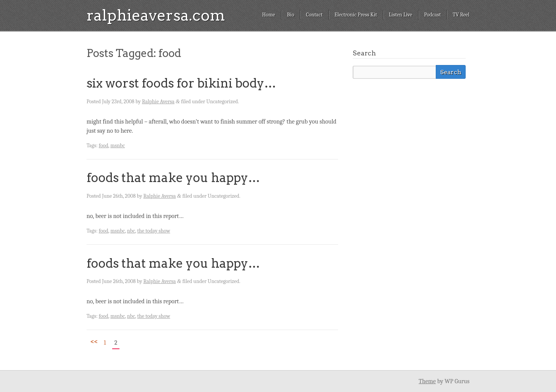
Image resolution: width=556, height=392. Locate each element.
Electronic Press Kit (356, 15)
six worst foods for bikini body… (181, 83)
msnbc (118, 146)
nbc (131, 231)
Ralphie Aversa (158, 102)
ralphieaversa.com (156, 15)
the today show (154, 231)
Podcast (433, 15)
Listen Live (401, 15)
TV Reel (461, 15)
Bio (291, 15)
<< (94, 342)
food (104, 146)
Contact (314, 15)
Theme (427, 381)
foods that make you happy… (173, 178)
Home (268, 15)
